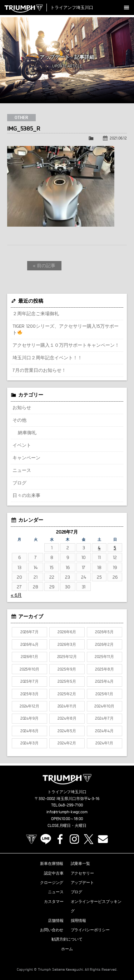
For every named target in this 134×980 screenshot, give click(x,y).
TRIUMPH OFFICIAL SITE (31, 839)
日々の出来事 (26, 495)
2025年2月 (67, 694)
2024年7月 (104, 718)
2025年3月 (30, 694)
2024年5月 (67, 731)
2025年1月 (104, 694)
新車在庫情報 (52, 863)
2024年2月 (67, 743)
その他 (19, 420)
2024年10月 (104, 706)
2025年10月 (30, 669)
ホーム (67, 949)
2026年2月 (104, 644)
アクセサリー (83, 873)
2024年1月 (104, 743)
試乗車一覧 (81, 863)
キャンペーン (26, 458)
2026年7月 (30, 632)
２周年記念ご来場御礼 (36, 313)
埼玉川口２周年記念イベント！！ (47, 358)
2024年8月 (67, 718)
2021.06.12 (118, 138)
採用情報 (79, 920)
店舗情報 (56, 920)
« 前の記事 (44, 265)
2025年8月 (105, 669)
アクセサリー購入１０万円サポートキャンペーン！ (66, 345)
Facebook (60, 839)
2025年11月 (104, 657)
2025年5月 (67, 681)
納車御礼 (27, 432)
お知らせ (22, 407)
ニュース (22, 470)
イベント (22, 445)
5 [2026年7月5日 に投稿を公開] (115, 548)
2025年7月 (30, 681)
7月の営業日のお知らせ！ (39, 370)
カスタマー (54, 901)
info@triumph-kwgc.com (67, 812)
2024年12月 (30, 706)
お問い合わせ (52, 930)
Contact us (103, 839)
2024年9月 (30, 718)
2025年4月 (104, 681)
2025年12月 (67, 657)
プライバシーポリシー (90, 930)
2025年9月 (67, 669)
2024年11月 (67, 706)
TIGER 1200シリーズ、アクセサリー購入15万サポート (66, 329)
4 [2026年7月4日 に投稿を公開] (99, 548)
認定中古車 (54, 873)
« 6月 (16, 595)
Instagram (74, 839)
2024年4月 (104, 731)
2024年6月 (30, 731)
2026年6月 (67, 632)
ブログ (19, 483)
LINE (46, 839)
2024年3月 (30, 743)
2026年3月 (67, 644)
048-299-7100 (71, 805)
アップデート (83, 882)
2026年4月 (30, 644)
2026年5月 (104, 632)
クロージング (52, 882)
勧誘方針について (67, 939)
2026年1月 (30, 657)
